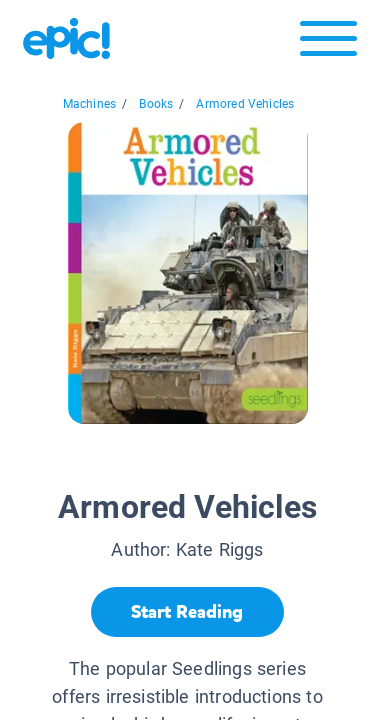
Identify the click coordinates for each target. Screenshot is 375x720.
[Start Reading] (187, 612)
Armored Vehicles (245, 104)
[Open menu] (328, 43)
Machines (89, 104)
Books (156, 104)
